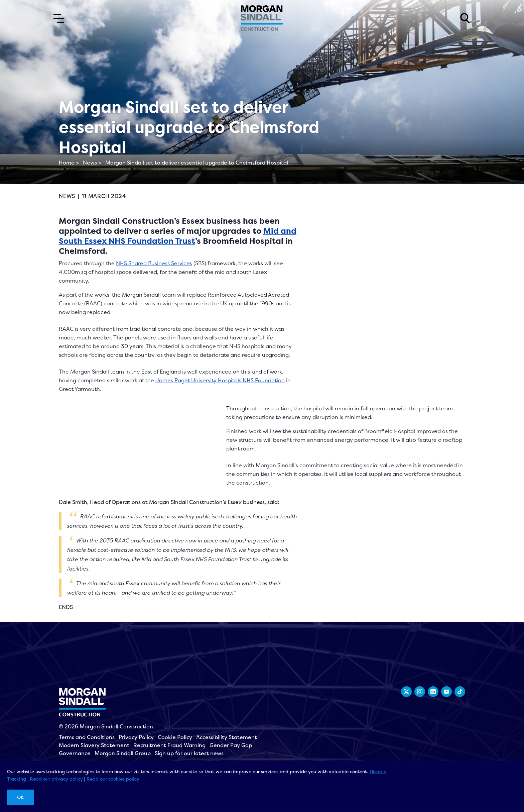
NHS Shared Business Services (154, 263)
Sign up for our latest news (189, 753)
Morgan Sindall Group (123, 753)
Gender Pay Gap (231, 745)
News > (92, 163)
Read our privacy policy (56, 779)
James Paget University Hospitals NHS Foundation (220, 380)
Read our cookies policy (113, 779)
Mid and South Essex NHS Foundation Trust (178, 236)
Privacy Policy (136, 737)
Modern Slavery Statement (94, 745)
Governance (75, 753)
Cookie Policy (175, 737)
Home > (69, 163)
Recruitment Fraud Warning (169, 745)
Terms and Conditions (87, 737)
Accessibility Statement (227, 737)
